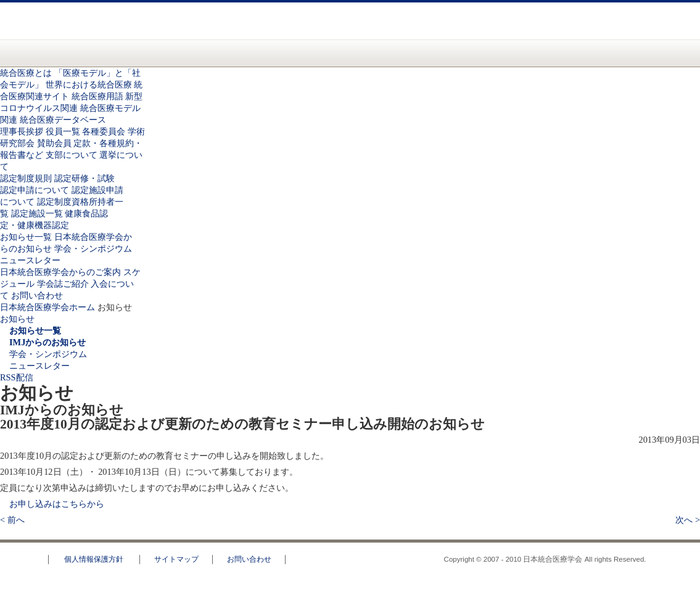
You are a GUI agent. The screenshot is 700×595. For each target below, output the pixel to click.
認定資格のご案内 (271, 53)
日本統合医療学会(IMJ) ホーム (68, 53)
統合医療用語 (97, 96)
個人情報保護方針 (94, 559)
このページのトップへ (654, 534)
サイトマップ (176, 559)
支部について (72, 155)
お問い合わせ (575, 29)
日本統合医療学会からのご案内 (437, 53)
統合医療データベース (63, 120)
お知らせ (342, 53)
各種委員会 (104, 131)
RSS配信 (17, 377)
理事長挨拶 (22, 131)
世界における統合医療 (89, 84)
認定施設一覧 (37, 213)
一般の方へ (261, 36)
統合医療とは (125, 53)
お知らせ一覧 (26, 237)
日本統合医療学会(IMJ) (119, 21)
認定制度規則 (26, 178)
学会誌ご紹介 (63, 284)
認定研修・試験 (84, 178)
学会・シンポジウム (93, 248)
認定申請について (35, 190)
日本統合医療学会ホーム (47, 307)
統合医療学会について (196, 53)
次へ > (688, 520)
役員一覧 (63, 131)
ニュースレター (30, 260)
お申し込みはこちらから (57, 504)
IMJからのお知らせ (47, 342)
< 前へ (12, 520)
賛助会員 (54, 143)
